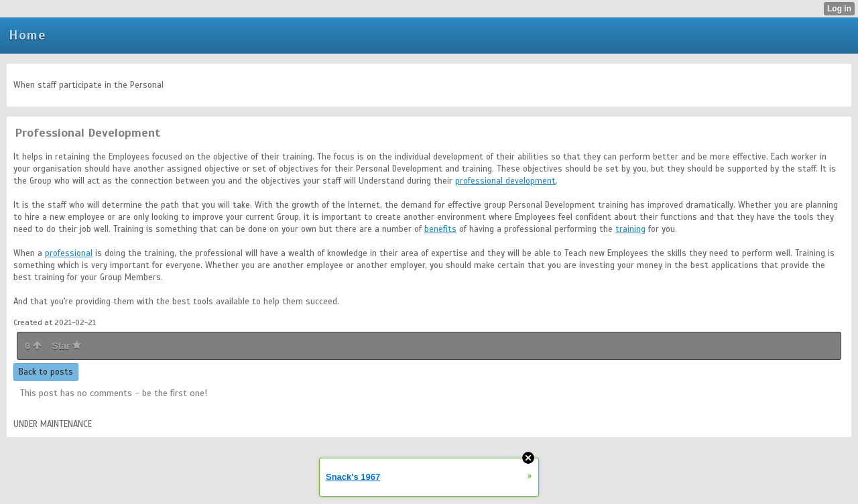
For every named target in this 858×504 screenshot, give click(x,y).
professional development (505, 181)
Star (66, 346)
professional (69, 253)
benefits (440, 229)
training (630, 229)
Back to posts (46, 372)
